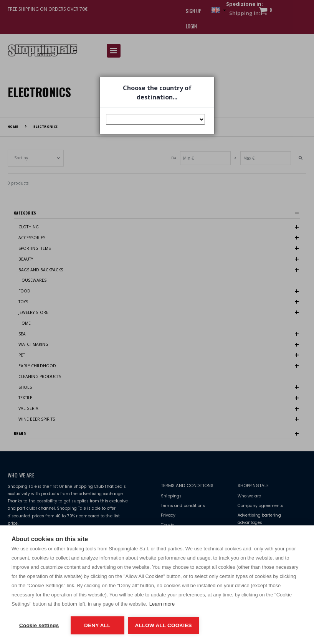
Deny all (97, 625)
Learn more (162, 604)
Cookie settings (39, 625)
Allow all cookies (164, 625)
